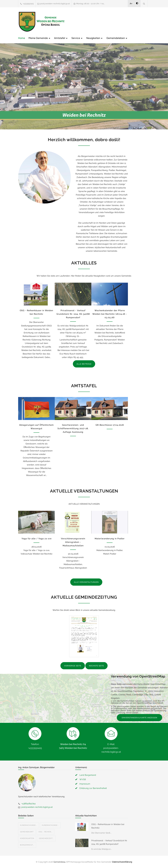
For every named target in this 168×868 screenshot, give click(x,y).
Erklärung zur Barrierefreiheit (93, 788)
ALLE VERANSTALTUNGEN (86, 582)
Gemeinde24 (59, 862)
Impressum (85, 784)
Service (77, 38)
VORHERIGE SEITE (73, 666)
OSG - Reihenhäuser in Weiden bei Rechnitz (108, 826)
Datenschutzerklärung (122, 862)
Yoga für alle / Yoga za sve (37, 539)
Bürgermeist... (27, 845)
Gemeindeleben (117, 38)
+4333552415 (28, 4)
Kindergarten (27, 838)
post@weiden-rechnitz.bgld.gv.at (55, 4)
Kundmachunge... (29, 825)
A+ (131, 4)
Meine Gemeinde (40, 38)
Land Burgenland (88, 775)
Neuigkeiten (95, 38)
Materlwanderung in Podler (110, 539)
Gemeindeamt (27, 832)
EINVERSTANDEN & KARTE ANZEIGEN (139, 718)
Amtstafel (61, 38)
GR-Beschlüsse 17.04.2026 (110, 425)
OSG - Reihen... (45, 832)
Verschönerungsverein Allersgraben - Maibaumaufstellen (73, 542)
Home (22, 38)
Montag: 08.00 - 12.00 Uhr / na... (91, 4)
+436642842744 (28, 804)
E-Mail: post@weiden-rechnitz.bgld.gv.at (111, 748)
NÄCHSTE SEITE (96, 666)
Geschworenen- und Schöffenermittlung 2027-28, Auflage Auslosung (73, 428)
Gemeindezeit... (46, 838)
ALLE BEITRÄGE (84, 364)
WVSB (83, 779)
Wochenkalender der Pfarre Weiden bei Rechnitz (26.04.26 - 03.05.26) (110, 314)
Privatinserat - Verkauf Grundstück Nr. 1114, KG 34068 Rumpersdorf (73, 314)
